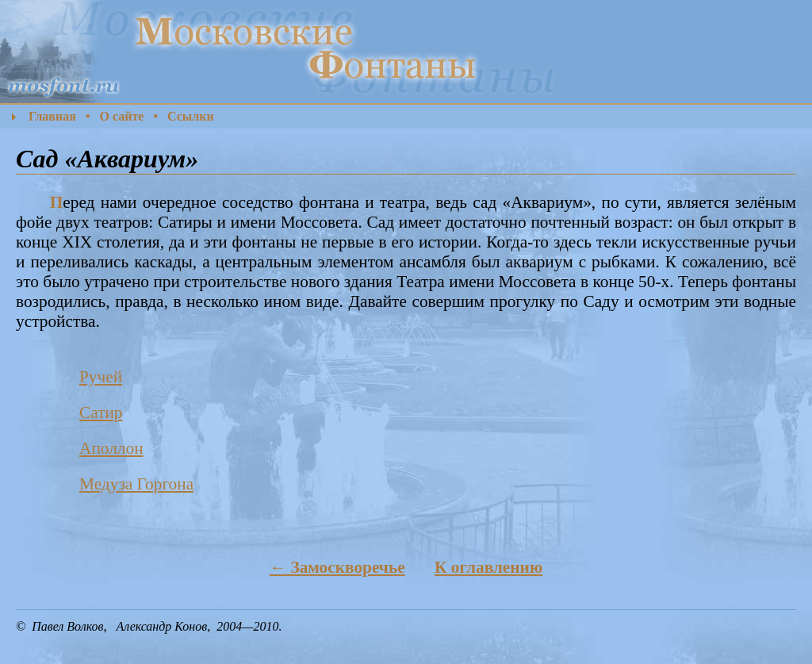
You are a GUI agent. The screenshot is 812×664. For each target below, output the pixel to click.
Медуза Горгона (136, 484)
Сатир (101, 413)
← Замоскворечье (337, 567)
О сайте (121, 116)
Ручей (101, 377)
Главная (52, 116)
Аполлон (111, 448)
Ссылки (191, 116)
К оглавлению (488, 567)
